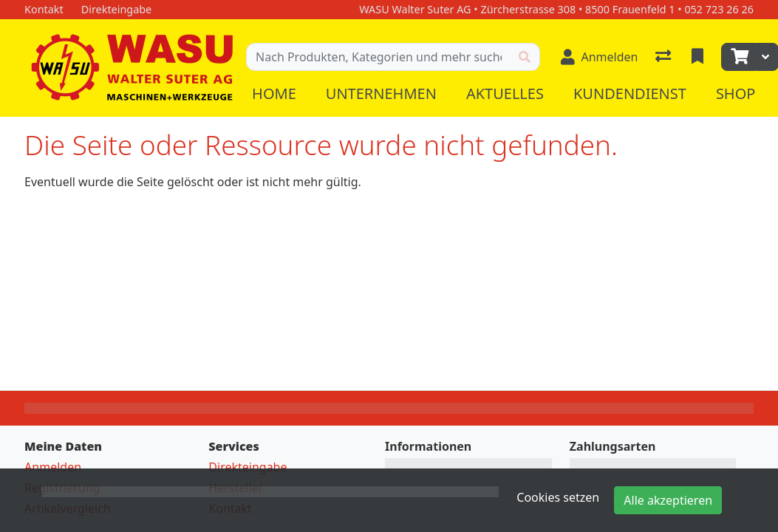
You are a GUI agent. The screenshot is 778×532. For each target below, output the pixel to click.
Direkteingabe (248, 467)
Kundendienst (630, 93)
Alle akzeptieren (668, 500)
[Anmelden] (599, 57)
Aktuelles (505, 93)
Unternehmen (381, 93)
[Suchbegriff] (378, 57)
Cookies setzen (558, 497)
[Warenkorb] (738, 57)
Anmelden (53, 467)
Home (274, 93)
